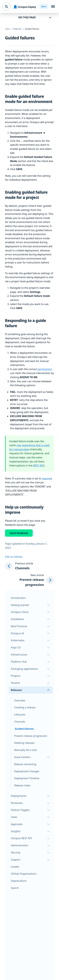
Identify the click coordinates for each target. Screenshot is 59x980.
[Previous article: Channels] (29, 566)
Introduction (18, 598)
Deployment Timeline (27, 778)
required (47, 478)
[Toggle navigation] (53, 6)
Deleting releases (24, 743)
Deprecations (19, 881)
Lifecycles (20, 715)
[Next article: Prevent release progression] (29, 580)
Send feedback (19, 533)
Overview (20, 700)
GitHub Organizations (24, 874)
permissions (45, 369)
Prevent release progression (31, 736)
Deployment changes (27, 771)
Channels (20, 722)
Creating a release (25, 707)
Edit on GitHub (14, 557)
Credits (15, 867)
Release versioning (25, 764)
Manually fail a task (25, 750)
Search (15, 888)
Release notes (22, 785)
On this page (27, 17)
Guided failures (24, 729)
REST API (38, 465)
